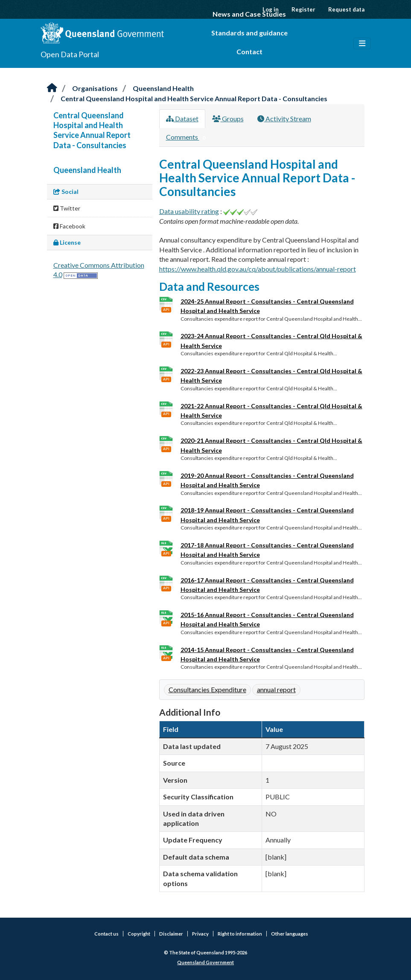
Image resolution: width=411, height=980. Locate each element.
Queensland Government (205, 962)
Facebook (69, 226)
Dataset (182, 118)
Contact (249, 51)
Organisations (95, 88)
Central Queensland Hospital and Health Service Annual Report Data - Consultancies (194, 98)
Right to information (240, 934)
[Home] (52, 88)
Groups (228, 118)
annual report (276, 689)
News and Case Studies (249, 14)
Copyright (139, 934)
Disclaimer (171, 934)
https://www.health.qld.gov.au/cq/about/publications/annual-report (258, 269)
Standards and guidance (249, 33)
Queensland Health (163, 88)
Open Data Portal (70, 54)
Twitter (67, 208)
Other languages (290, 934)
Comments (188, 137)
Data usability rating (189, 211)
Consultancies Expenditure (207, 689)
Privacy (200, 934)
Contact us (106, 934)
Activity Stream (284, 118)
